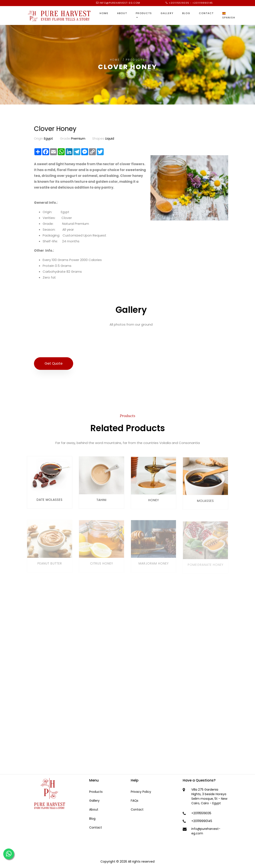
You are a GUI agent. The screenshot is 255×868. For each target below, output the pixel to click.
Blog (186, 13)
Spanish (229, 16)
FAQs (135, 801)
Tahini (102, 505)
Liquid (103, 138)
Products (144, 13)
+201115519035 (179, 3)
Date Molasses (50, 503)
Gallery (167, 13)
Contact (206, 13)
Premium (73, 138)
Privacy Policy (141, 792)
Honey (154, 507)
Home (104, 13)
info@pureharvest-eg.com (120, 3)
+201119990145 (203, 3)
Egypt (44, 138)
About (122, 13)
